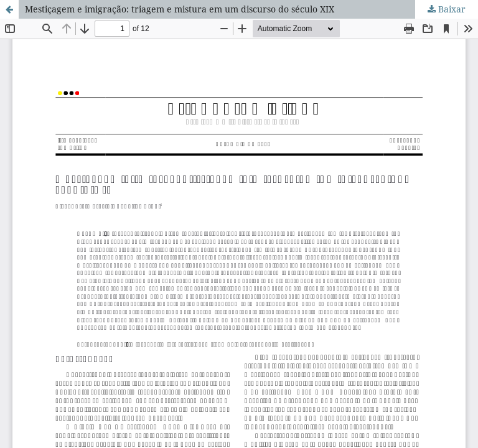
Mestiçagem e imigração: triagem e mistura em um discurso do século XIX (180, 9)
